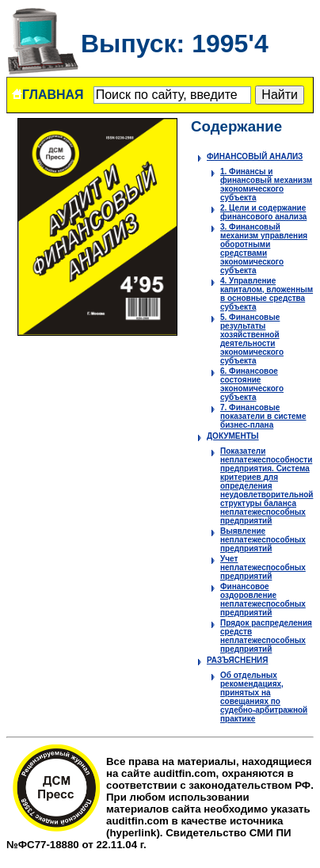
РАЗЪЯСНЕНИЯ (238, 660)
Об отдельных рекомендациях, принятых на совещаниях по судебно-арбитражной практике (264, 697)
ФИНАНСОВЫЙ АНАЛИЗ (255, 156)
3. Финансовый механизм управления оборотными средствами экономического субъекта (264, 249)
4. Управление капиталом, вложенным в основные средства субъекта (267, 294)
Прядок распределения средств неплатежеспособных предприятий (266, 636)
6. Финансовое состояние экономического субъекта (252, 384)
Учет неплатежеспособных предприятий (263, 567)
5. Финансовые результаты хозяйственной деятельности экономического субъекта (252, 339)
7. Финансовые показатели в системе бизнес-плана (263, 416)
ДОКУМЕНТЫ (233, 436)
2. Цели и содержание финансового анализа (263, 212)
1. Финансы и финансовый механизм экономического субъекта (266, 185)
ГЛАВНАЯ (48, 95)
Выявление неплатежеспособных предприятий (263, 540)
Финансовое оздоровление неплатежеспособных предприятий (263, 600)
